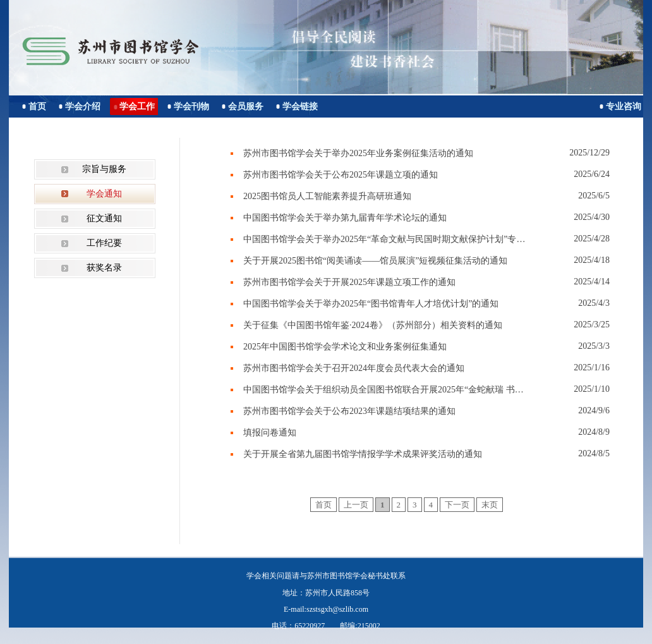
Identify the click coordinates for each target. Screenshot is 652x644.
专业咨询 (624, 106)
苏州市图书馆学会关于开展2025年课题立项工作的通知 (349, 282)
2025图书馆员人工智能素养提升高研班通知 (327, 196)
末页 (490, 505)
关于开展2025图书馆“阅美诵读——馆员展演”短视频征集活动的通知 (375, 261)
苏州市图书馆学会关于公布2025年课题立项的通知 (341, 175)
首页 (37, 106)
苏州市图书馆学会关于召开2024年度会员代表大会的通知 (354, 368)
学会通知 (104, 194)
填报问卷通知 (270, 433)
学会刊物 (191, 106)
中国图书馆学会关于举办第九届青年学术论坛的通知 (345, 218)
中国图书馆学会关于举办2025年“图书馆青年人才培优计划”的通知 (371, 304)
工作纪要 (104, 243)
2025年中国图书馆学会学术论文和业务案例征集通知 (345, 347)
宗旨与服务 (104, 169)
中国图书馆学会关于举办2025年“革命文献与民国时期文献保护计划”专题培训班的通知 (385, 239)
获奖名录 (104, 268)
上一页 (356, 505)
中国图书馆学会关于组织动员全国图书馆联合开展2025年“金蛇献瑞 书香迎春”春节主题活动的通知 (385, 390)
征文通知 (104, 218)
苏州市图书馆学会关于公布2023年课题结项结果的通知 (349, 411)
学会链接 (300, 106)
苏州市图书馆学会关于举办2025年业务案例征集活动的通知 (358, 153)
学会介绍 (83, 106)
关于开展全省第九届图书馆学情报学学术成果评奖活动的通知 (363, 454)
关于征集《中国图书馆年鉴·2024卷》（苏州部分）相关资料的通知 (373, 325)
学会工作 (137, 106)
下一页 (457, 505)
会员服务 (246, 106)
